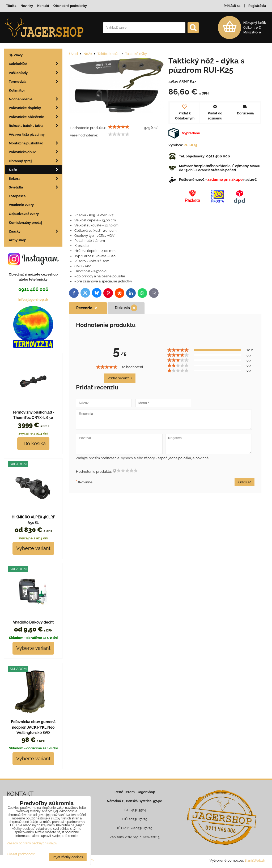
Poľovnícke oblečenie (35, 117)
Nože (35, 170)
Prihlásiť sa (232, 6)
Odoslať (245, 482)
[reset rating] (114, 471)
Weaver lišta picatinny (27, 134)
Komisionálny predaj (25, 223)
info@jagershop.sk (33, 300)
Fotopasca (17, 196)
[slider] (119, 127)
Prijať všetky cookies (68, 857)
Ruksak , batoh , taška (35, 126)
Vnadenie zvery (21, 205)
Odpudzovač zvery (24, 214)
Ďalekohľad (35, 64)
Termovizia (35, 82)
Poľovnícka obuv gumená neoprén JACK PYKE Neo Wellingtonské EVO (33, 727)
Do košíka (33, 443)
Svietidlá (35, 187)
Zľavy (16, 55)
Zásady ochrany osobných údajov (32, 843)
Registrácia (257, 6)
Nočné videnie (35, 99)
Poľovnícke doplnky (35, 108)
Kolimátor (17, 90)
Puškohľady (35, 73)
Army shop (18, 240)
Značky (35, 231)
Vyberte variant (33, 548)
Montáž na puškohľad (35, 143)
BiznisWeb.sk (255, 860)
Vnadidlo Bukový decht (33, 622)
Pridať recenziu (120, 378)
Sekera (35, 179)
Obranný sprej (35, 161)
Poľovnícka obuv (35, 152)
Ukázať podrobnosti (21, 854)
